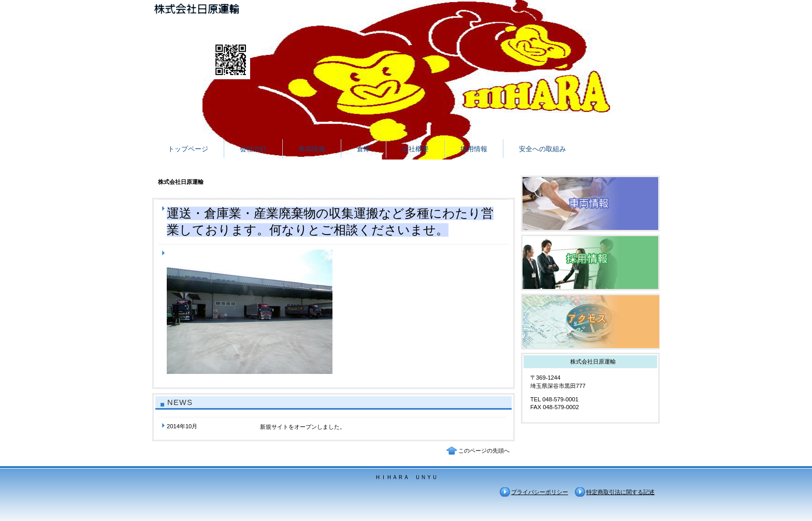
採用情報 (590, 263)
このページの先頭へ (484, 451)
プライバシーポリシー (540, 492)
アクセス (590, 322)
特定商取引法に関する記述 (620, 492)
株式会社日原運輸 (256, 11)
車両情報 (590, 204)
